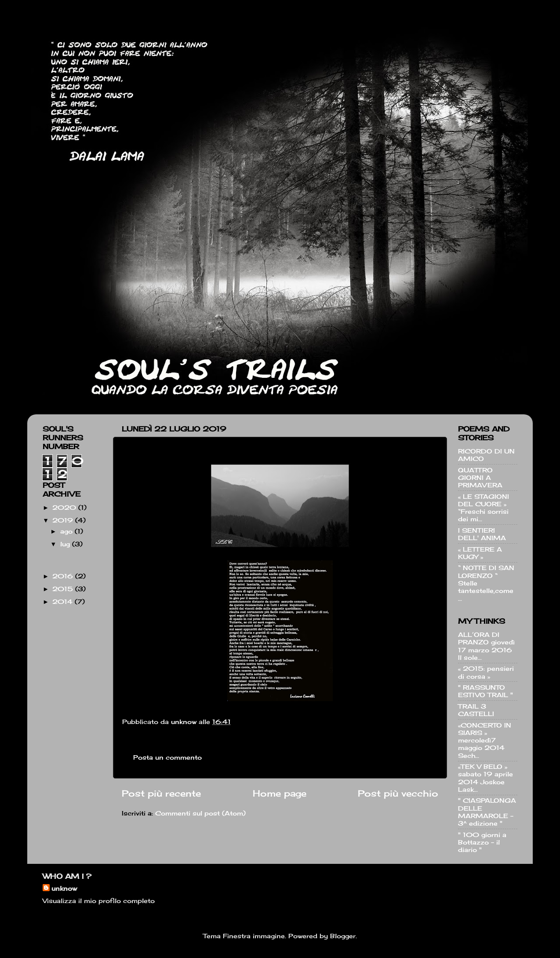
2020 (65, 507)
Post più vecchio (398, 793)
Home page (280, 793)
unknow (64, 888)
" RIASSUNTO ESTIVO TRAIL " (485, 691)
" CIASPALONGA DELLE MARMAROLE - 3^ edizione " (487, 812)
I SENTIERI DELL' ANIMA (482, 534)
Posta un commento (167, 757)
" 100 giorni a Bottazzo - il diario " (482, 842)
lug (66, 544)
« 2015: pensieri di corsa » (486, 672)
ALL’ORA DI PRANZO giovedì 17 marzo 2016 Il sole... (486, 646)
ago (67, 531)
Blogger (343, 936)
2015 (64, 589)
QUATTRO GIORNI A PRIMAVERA (480, 478)
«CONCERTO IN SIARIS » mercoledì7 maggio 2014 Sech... (485, 740)
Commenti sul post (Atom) (200, 813)
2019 (64, 520)
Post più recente (161, 793)
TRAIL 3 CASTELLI (476, 710)
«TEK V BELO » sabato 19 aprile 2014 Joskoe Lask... (485, 778)
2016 (64, 576)
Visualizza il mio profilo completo (99, 901)
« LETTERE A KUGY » (480, 553)
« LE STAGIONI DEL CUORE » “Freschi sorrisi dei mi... (484, 508)
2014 (64, 601)
